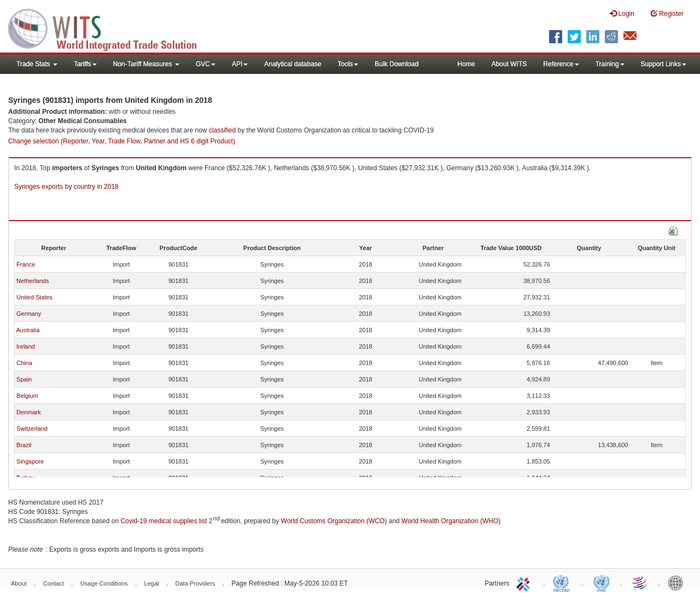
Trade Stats (37, 64)
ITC (525, 582)
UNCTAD (563, 582)
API (240, 64)
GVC (206, 64)
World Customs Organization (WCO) (334, 521)
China (24, 363)
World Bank (678, 582)
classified (222, 130)
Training (610, 64)
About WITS (509, 64)
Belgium (27, 396)
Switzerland (32, 429)
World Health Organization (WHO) (451, 521)
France (26, 264)
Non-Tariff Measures (146, 64)
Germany (29, 314)
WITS (109, 27)
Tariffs (85, 64)
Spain (24, 379)
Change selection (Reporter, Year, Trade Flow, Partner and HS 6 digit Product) (122, 141)
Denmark (29, 412)
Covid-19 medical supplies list (164, 521)
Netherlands (33, 281)
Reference (561, 64)
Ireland (26, 346)
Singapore (30, 461)
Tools (348, 64)
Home (466, 64)
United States (34, 297)
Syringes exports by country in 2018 (66, 187)
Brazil (24, 445)
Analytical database (293, 64)
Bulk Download (396, 64)
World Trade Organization (640, 582)
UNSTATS (602, 582)
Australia (28, 330)
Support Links (664, 64)
